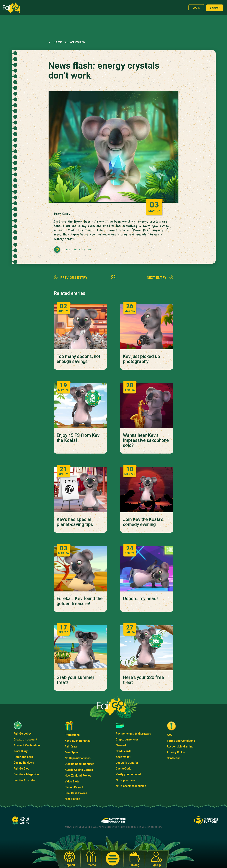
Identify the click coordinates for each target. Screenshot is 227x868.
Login (196, 8)
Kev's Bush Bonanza (78, 741)
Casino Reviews (24, 763)
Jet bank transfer (127, 763)
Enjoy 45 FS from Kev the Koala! (78, 438)
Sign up (215, 8)
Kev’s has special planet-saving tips (75, 522)
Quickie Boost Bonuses (79, 764)
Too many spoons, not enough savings (78, 359)
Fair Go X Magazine (26, 774)
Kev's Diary (21, 751)
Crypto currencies (127, 740)
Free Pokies (72, 799)
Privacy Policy (176, 752)
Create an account (25, 740)
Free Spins (72, 752)
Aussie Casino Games (79, 770)
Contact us (174, 758)
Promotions (72, 735)
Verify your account (128, 774)
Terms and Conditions (181, 741)
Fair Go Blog (21, 769)
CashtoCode (124, 769)
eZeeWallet (123, 757)
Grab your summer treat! (76, 680)
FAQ (169, 735)
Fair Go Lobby (23, 734)
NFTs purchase (125, 780)
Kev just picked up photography (141, 359)
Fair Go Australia (24, 780)
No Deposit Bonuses (78, 758)
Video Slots (72, 781)
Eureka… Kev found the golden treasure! (80, 601)
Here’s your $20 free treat (143, 680)
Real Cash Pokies (76, 793)
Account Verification (27, 745)
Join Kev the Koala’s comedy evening (143, 522)
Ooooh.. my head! (140, 599)
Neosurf (121, 745)
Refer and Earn (23, 757)
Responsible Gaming (180, 746)
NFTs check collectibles (131, 786)
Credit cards (124, 751)
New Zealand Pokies (78, 776)
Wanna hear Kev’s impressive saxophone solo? (146, 440)
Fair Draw (71, 746)
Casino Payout (74, 787)
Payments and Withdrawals (133, 734)
